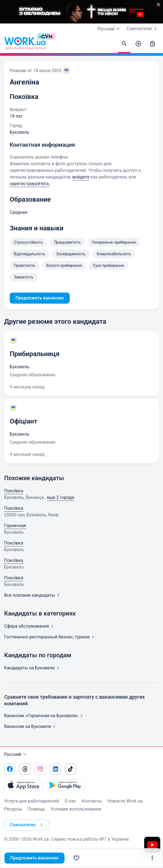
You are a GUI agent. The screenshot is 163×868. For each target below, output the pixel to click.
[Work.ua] (25, 44)
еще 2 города (60, 497)
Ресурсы (13, 809)
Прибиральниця (35, 354)
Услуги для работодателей (32, 801)
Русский (16, 754)
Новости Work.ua (125, 801)
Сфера (30, 626)
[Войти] (152, 44)
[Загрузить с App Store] (24, 785)
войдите (81, 177)
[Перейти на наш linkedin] (55, 769)
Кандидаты (33, 668)
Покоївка (14, 491)
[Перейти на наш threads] (25, 769)
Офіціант (24, 421)
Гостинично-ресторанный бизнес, (50, 637)
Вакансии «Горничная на (45, 716)
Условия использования (76, 809)
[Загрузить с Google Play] (66, 785)
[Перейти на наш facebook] (10, 769)
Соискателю (143, 29)
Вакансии (31, 726)
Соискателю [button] (27, 825)
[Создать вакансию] (138, 44)
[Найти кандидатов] (124, 44)
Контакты (92, 801)
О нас (70, 801)
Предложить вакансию (34, 858)
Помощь (36, 809)
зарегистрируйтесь (29, 184)
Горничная (15, 526)
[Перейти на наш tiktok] (71, 769)
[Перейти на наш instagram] (40, 769)
